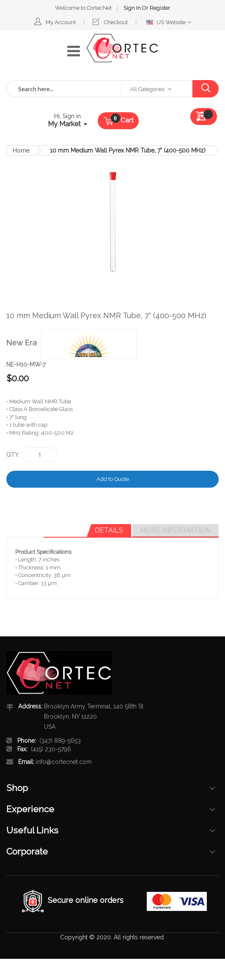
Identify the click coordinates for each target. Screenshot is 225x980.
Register (160, 8)
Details (109, 530)
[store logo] (122, 48)
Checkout (116, 22)
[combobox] (64, 89)
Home (21, 150)
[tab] (109, 530)
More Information (176, 530)
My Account (61, 22)
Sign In (133, 8)
